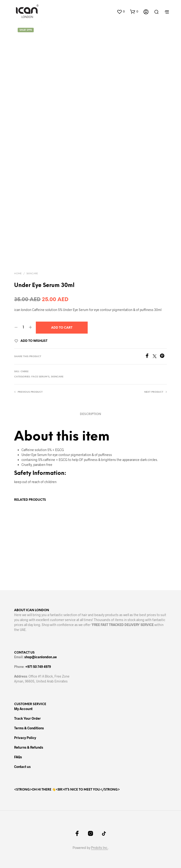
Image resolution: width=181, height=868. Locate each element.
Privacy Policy (25, 738)
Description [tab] (90, 414)
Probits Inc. (99, 848)
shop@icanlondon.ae (41, 657)
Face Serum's (40, 377)
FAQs (18, 757)
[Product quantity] (23, 327)
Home (18, 274)
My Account (23, 709)
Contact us (22, 767)
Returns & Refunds (29, 747)
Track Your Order (27, 718)
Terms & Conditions (29, 728)
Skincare (32, 274)
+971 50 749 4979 (38, 667)
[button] (121, 12)
